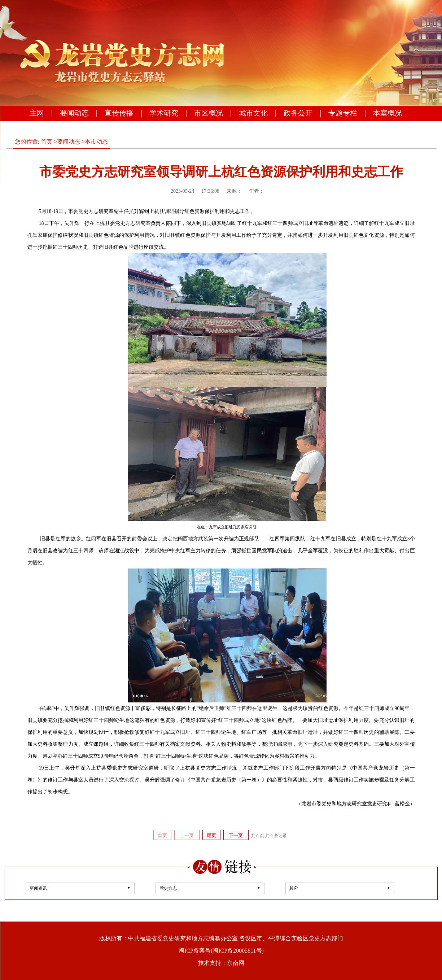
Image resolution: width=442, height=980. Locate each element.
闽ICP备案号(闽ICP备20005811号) (221, 951)
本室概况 (388, 113)
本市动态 (96, 142)
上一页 (187, 835)
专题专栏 (343, 113)
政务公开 (298, 113)
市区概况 (209, 113)
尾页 (211, 835)
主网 (37, 113)
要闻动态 (74, 113)
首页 (47, 142)
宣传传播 (119, 113)
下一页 (236, 835)
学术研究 (164, 113)
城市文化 (253, 113)
